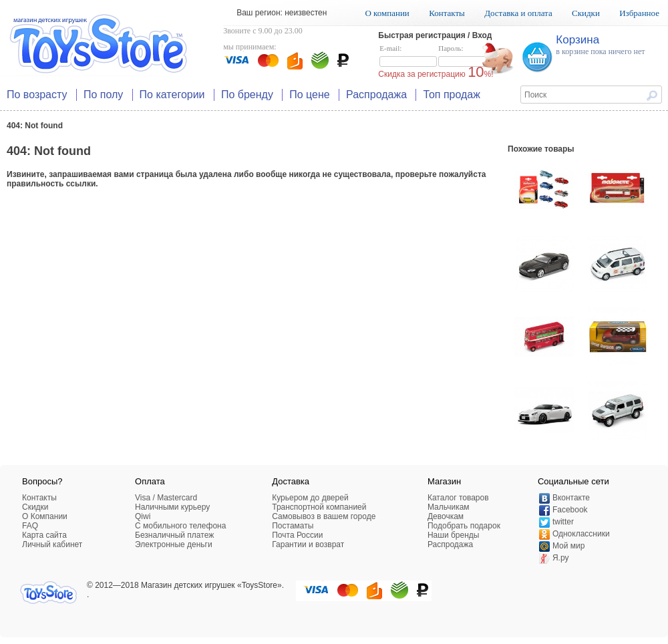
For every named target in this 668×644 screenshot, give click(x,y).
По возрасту (37, 95)
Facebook (570, 510)
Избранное (639, 13)
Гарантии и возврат (308, 544)
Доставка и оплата (518, 13)
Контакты (447, 13)
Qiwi (143, 516)
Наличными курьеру (172, 507)
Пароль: (467, 56)
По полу (103, 95)
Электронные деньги (174, 544)
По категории (172, 95)
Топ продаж (452, 95)
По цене (309, 95)
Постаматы (293, 526)
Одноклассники (581, 534)
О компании (387, 13)
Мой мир (568, 546)
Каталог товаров (458, 498)
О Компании (45, 516)
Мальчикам (449, 507)
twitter (563, 522)
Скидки (586, 13)
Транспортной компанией (319, 507)
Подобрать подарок (464, 526)
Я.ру (561, 558)
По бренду (247, 95)
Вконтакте (571, 498)
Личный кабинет (52, 544)
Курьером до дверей (310, 498)
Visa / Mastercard (166, 498)
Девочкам (446, 516)
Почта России (297, 535)
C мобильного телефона (180, 526)
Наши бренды (453, 535)
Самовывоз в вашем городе (324, 516)
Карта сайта (44, 535)
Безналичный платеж (174, 535)
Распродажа (376, 95)
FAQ (30, 526)
